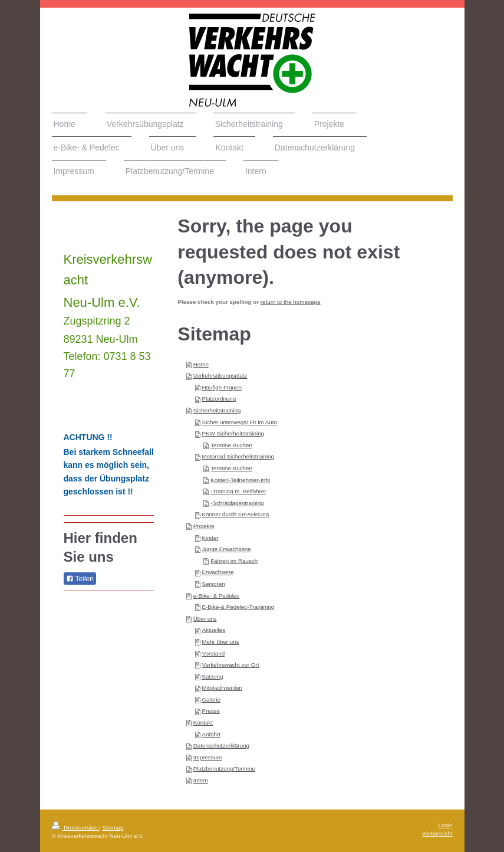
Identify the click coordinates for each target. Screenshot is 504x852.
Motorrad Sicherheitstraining (238, 456)
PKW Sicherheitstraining (233, 433)
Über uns (205, 619)
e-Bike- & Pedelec (216, 596)
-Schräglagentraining (237, 503)
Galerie (211, 699)
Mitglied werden (222, 688)
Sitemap (113, 828)
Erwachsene (218, 572)
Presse (211, 711)
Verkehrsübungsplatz (220, 376)
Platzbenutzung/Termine (224, 769)
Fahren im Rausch (234, 561)
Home (201, 364)
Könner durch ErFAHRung (235, 514)
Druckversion (76, 828)
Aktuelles (213, 630)
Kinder (210, 538)
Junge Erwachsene (226, 549)
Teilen (80, 579)
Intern (201, 780)
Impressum (207, 757)
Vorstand (213, 653)
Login (446, 825)
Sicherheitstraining (217, 410)
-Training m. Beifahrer (238, 491)
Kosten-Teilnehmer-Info (240, 480)
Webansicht (437, 833)
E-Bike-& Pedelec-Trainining (238, 607)
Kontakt (203, 722)
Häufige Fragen (222, 387)
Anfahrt (211, 734)
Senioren (213, 584)
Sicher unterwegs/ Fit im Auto (239, 422)
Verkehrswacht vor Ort (230, 665)
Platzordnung (219, 399)
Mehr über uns (220, 642)
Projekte (204, 526)
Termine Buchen (231, 445)
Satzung (212, 676)
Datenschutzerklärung (221, 745)
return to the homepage (291, 302)
